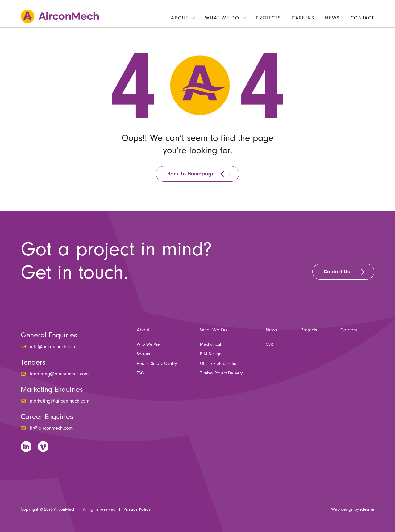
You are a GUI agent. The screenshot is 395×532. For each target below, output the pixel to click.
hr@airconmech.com (51, 428)
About (180, 18)
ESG (140, 373)
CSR (269, 344)
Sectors (143, 354)
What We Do (222, 18)
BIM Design (211, 354)
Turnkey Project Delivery (221, 373)
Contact (362, 18)
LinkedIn (26, 447)
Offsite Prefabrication (219, 364)
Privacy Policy (137, 509)
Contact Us (337, 272)
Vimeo (43, 447)
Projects (268, 18)
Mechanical (210, 344)
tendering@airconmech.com (59, 374)
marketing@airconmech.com (60, 401)
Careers (303, 18)
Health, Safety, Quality (157, 364)
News (332, 18)
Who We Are (148, 344)
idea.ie (367, 509)
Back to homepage (191, 174)
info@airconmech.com (53, 347)
